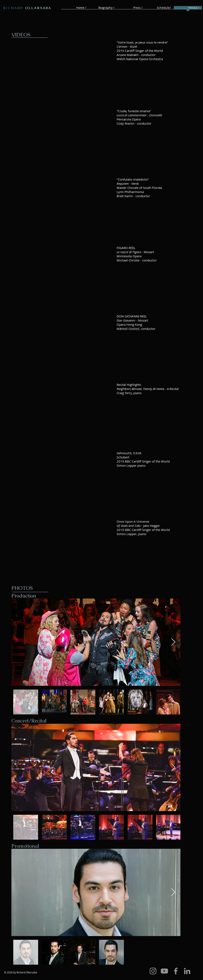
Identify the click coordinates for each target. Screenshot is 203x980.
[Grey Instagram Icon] (153, 971)
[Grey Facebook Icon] (176, 971)
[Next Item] (173, 642)
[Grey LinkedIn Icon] (187, 971)
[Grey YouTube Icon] (164, 971)
